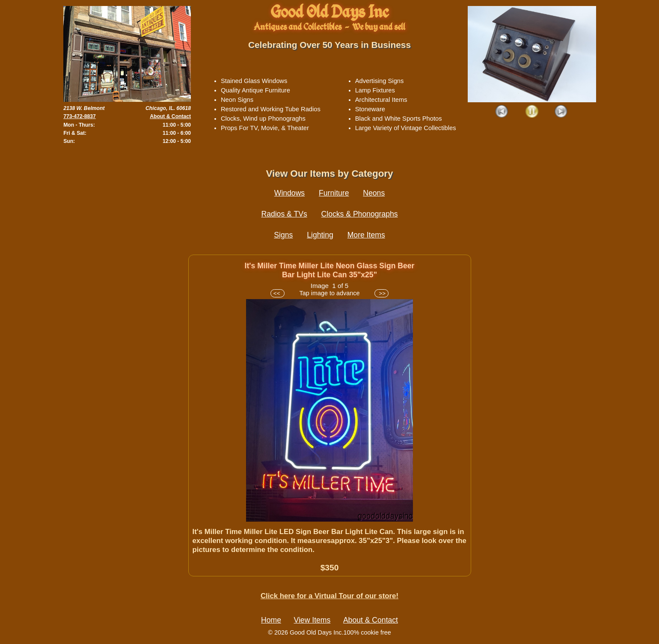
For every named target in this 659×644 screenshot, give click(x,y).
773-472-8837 (80, 116)
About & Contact (170, 116)
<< (278, 293)
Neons (374, 193)
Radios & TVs (284, 214)
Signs (283, 235)
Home (271, 620)
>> (381, 293)
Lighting (320, 235)
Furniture (334, 193)
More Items (366, 235)
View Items (312, 620)
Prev (502, 112)
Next (561, 112)
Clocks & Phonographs (360, 214)
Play (532, 112)
